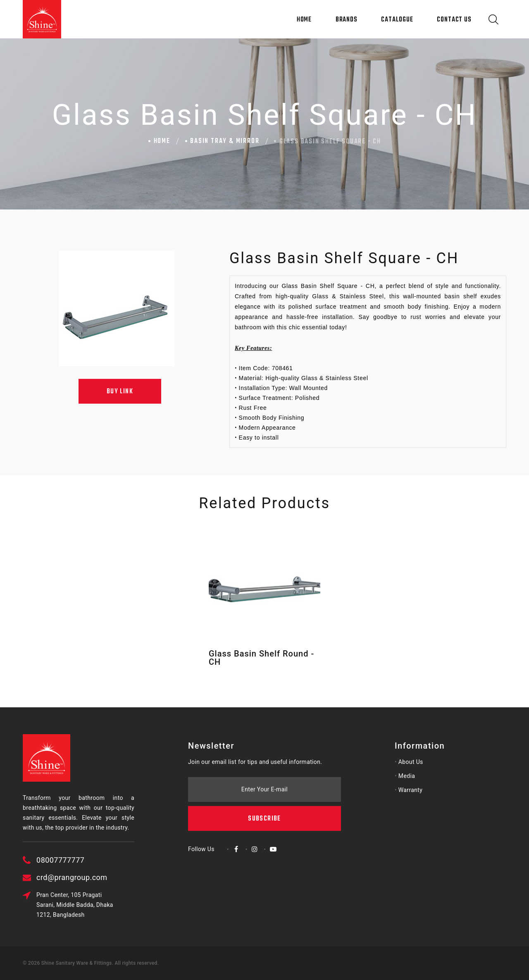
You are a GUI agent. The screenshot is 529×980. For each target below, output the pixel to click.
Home (304, 20)
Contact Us (454, 20)
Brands (347, 20)
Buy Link (120, 392)
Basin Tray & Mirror (225, 141)
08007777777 (99, 860)
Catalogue (397, 20)
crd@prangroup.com (110, 877)
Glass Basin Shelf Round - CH (261, 658)
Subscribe (264, 774)
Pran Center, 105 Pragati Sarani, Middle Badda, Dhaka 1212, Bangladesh (113, 905)
